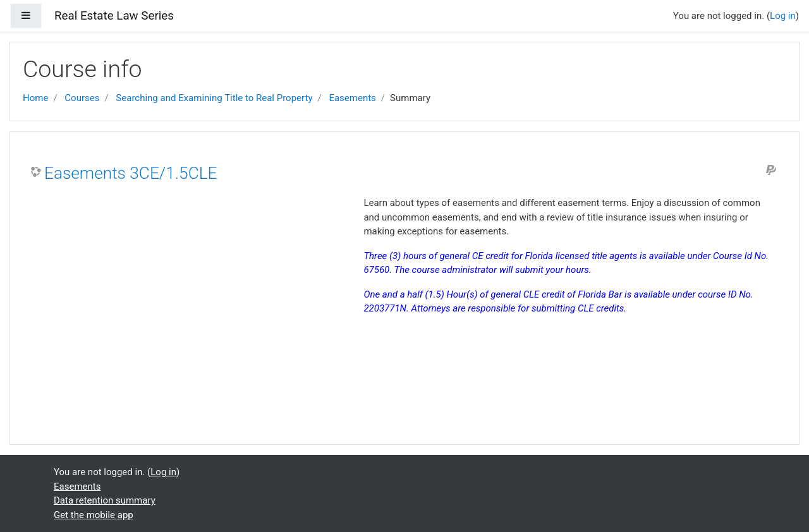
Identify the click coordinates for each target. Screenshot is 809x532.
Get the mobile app (94, 515)
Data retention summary (105, 500)
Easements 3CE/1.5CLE (131, 173)
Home (35, 98)
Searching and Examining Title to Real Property (214, 98)
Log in (783, 16)
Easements (352, 98)
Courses (82, 98)
